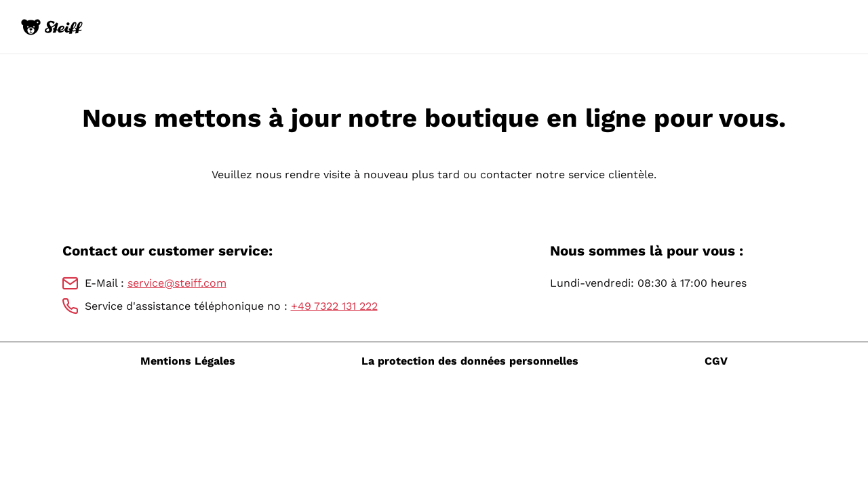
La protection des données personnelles (470, 361)
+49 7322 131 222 (334, 306)
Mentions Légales (188, 361)
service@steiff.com (177, 283)
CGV (716, 361)
